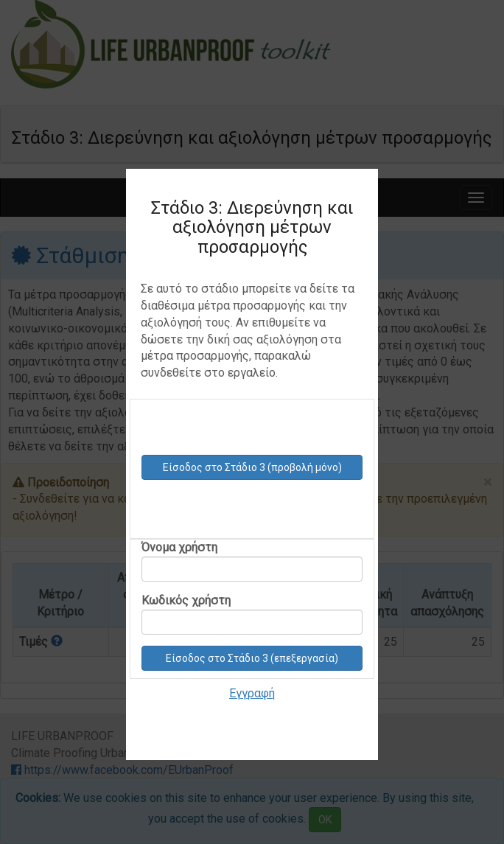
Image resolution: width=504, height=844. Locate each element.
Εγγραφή (252, 693)
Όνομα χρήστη (252, 561)
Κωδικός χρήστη (252, 614)
